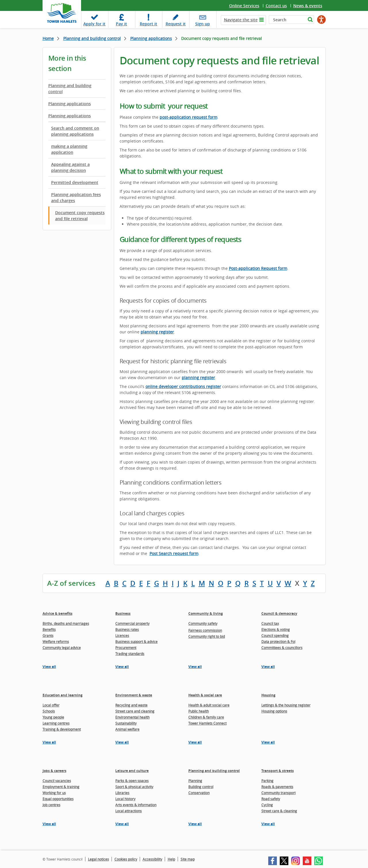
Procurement (126, 648)
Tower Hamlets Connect (207, 723)
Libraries (122, 793)
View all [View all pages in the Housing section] (268, 742)
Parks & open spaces (132, 781)
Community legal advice (62, 648)
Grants (48, 635)
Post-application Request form (258, 268)
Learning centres (56, 723)
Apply (94, 24)
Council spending (275, 635)
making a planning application (69, 149)
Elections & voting (276, 629)
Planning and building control (92, 38)
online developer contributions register (183, 386)
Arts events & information (136, 805)
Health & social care (205, 695)
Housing (268, 695)
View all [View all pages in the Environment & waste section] (122, 742)
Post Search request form (174, 553)
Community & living (206, 613)
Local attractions (129, 811)
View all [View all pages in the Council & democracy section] (268, 667)
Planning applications (151, 38)
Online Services (244, 6)
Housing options (274, 711)
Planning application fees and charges (76, 197)
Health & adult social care (209, 705)
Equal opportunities (58, 799)
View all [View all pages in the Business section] (122, 667)
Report (148, 24)
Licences (122, 635)
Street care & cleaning (279, 811)
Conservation (199, 793)
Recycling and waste (131, 705)
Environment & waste (134, 695)
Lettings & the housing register (286, 705)
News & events (308, 6)
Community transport (278, 793)
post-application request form (188, 117)
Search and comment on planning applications (75, 131)
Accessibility (152, 859)
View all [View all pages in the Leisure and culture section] (122, 824)
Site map (188, 859)
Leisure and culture (132, 771)
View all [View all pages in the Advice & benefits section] (49, 667)
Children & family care (206, 717)
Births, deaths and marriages (66, 623)
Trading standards (130, 654)
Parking (267, 781)
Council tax (270, 623)
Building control (201, 787)
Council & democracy (279, 613)
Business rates (127, 629)
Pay (121, 24)
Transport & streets (278, 771)
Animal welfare (127, 729)
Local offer (51, 705)
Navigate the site (241, 20)
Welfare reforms (56, 642)
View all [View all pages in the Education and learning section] (49, 742)
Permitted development (75, 182)
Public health (199, 711)
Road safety (271, 799)
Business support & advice (136, 642)
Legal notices (98, 859)
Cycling (267, 805)
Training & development (62, 729)
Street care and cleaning (135, 711)
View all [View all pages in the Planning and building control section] (195, 824)
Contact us (276, 6)
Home (48, 38)
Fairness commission (205, 630)
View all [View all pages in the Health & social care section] (195, 742)
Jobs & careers (54, 771)
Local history (125, 799)
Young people (53, 717)
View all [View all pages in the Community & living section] (195, 667)
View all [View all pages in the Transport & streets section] (268, 824)
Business (123, 613)
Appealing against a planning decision (70, 167)
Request (176, 24)
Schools (49, 711)
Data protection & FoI (278, 642)
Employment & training (61, 787)
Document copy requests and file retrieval (80, 216)
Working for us (54, 793)
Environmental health (132, 717)
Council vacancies (57, 781)
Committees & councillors (282, 648)
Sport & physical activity (134, 787)
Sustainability (126, 723)
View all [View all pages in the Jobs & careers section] (49, 824)
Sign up (203, 24)
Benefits (49, 629)
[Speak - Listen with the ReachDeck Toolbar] (321, 20)
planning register (157, 332)
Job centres (51, 805)
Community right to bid (207, 636)
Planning (195, 781)
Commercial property (132, 623)
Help (171, 859)
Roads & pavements (277, 787)
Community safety (203, 623)
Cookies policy (126, 859)
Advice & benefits (57, 613)
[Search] (287, 20)
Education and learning (63, 695)
